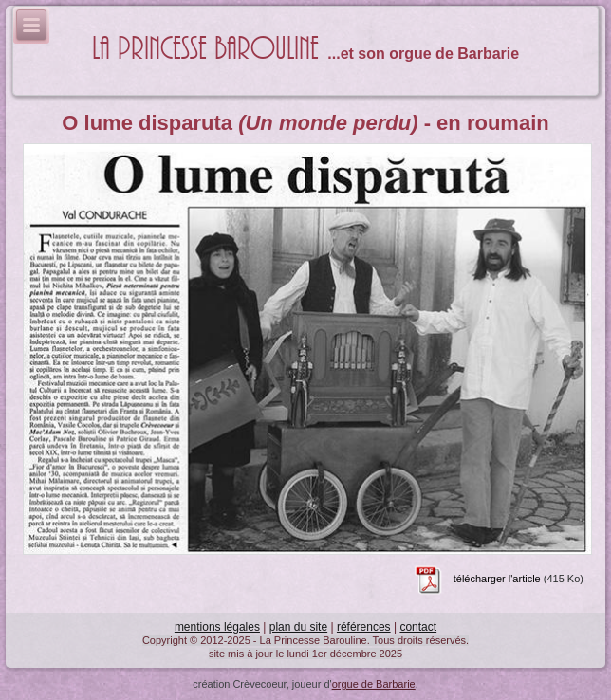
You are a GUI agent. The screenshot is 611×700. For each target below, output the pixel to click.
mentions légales (217, 627)
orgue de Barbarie (374, 684)
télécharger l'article (497, 580)
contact (418, 627)
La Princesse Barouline (205, 49)
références (364, 627)
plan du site (298, 627)
